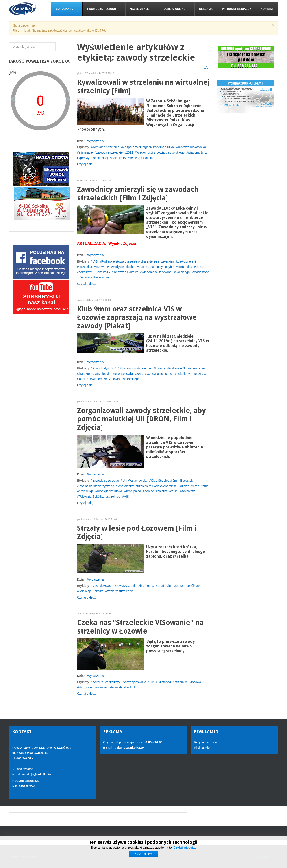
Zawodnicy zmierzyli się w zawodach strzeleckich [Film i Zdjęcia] (138, 194)
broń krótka (201, 486)
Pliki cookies (203, 748)
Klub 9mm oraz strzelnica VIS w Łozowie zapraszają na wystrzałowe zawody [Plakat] (137, 318)
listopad (165, 682)
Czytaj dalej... (87, 164)
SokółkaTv (118, 158)
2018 (179, 586)
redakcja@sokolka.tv (36, 774)
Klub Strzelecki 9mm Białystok (172, 481)
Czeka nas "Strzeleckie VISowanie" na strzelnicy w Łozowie (140, 627)
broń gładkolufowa (110, 491)
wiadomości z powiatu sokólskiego (161, 152)
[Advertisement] (41, 399)
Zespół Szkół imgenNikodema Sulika (148, 147)
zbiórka (162, 491)
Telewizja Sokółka (142, 158)
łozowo (100, 267)
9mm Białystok (103, 368)
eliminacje (86, 152)
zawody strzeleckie (109, 152)
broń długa (86, 491)
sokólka (98, 682)
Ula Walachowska (135, 481)
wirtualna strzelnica (106, 147)
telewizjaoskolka (135, 682)
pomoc (149, 491)
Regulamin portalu (207, 742)
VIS (95, 261)
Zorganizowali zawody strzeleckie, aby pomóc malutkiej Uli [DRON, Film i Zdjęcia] (141, 419)
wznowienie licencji (160, 374)
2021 (199, 267)
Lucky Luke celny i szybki (156, 267)
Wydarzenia (96, 141)
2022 (130, 152)
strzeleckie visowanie (94, 687)
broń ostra (147, 586)
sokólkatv (85, 272)
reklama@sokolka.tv (128, 748)
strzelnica (86, 267)
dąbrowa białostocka (192, 147)
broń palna (185, 267)
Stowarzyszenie (126, 586)
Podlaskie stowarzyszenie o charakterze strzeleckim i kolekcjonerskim (150, 261)
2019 (140, 374)
